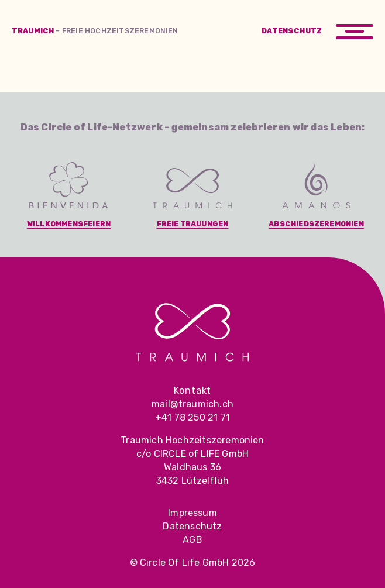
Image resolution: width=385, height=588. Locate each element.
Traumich (95, 31)
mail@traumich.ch (192, 404)
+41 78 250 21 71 (192, 417)
